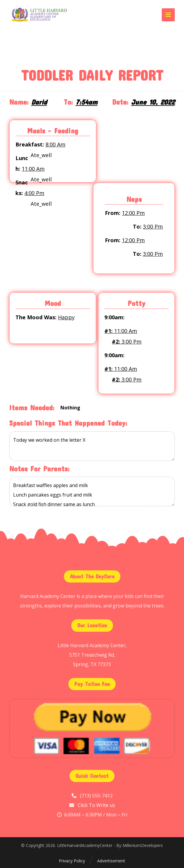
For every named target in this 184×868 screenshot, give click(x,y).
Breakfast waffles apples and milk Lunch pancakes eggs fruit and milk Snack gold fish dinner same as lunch (92, 492)
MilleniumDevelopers (143, 845)
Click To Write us (96, 805)
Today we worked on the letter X (92, 446)
